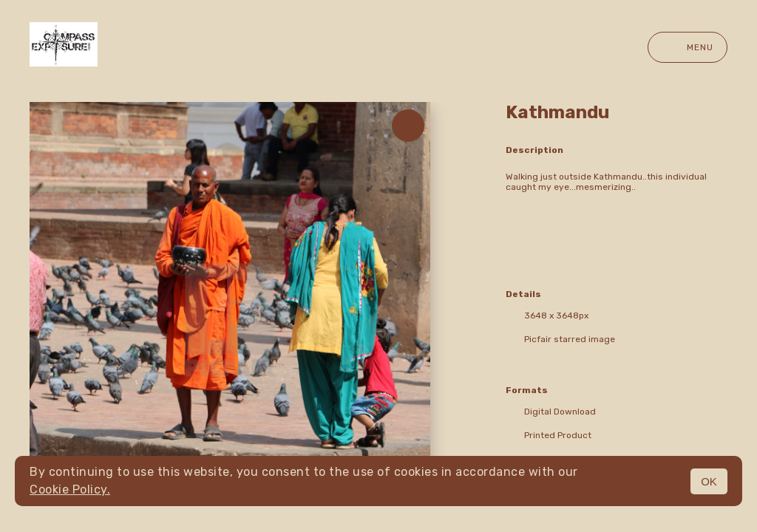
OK (709, 481)
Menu (688, 47)
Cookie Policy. (70, 490)
